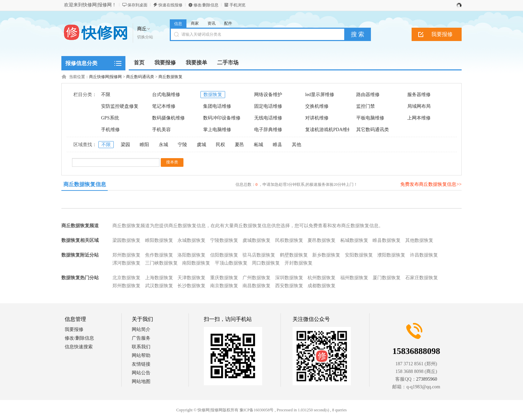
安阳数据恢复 (359, 255)
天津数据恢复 (191, 278)
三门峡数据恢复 (161, 263)
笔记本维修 (164, 106)
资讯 (211, 23)
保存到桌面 (137, 5)
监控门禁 (366, 106)
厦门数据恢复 (387, 278)
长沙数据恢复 (191, 286)
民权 (220, 145)
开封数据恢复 (299, 263)
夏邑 (239, 145)
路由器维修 (368, 95)
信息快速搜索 (79, 347)
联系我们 (141, 347)
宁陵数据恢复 (224, 240)
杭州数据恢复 (322, 278)
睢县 (278, 145)
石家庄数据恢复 (422, 278)
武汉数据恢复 (159, 286)
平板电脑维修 (370, 118)
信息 (178, 24)
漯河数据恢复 (126, 263)
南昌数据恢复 (256, 286)
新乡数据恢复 (326, 255)
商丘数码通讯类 (140, 77)
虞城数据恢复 (256, 240)
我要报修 (442, 34)
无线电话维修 (268, 118)
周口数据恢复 (266, 263)
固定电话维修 (268, 106)
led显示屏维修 (320, 95)
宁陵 (182, 145)
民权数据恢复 (289, 240)
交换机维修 (317, 106)
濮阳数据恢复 (391, 255)
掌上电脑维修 (217, 130)
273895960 (427, 379)
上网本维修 (419, 118)
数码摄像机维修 (168, 118)
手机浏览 (237, 5)
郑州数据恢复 (126, 255)
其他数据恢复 (419, 240)
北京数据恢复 (126, 278)
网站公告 (141, 373)
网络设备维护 (268, 95)
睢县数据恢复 (387, 240)
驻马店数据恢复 (259, 255)
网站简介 (141, 329)
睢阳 (144, 145)
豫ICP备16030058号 (257, 410)
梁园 (125, 145)
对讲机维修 (317, 118)
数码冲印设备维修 (222, 118)
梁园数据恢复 (126, 240)
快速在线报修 (170, 5)
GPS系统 (110, 118)
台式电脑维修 (166, 95)
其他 (297, 145)
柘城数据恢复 (354, 240)
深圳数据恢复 (289, 278)
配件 (228, 23)
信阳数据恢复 (224, 255)
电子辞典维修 (268, 130)
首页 (139, 63)
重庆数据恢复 (224, 278)
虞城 (201, 145)
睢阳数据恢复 (159, 240)
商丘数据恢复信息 (85, 184)
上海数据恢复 (159, 278)
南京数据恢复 (224, 286)
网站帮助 (141, 355)
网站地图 (141, 381)
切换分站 (145, 37)
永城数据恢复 (191, 240)
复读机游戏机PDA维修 (329, 130)
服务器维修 (419, 95)
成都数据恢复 (322, 286)
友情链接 (141, 364)
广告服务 (141, 338)
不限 (106, 95)
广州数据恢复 (256, 278)
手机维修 (110, 130)
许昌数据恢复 (424, 255)
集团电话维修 (217, 106)
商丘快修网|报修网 (105, 77)
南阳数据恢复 (196, 263)
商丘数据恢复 (170, 77)
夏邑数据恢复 (322, 240)
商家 (195, 23)
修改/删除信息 (206, 5)
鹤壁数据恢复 (294, 255)
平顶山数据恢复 (231, 263)
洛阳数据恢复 (191, 255)
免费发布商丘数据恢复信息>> (431, 184)
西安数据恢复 (289, 286)
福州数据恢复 (354, 278)
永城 (163, 145)
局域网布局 (419, 106)
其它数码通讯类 (373, 130)
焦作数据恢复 (159, 255)
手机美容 (161, 130)
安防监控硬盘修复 (120, 106)
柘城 (258, 145)
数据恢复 (213, 95)
